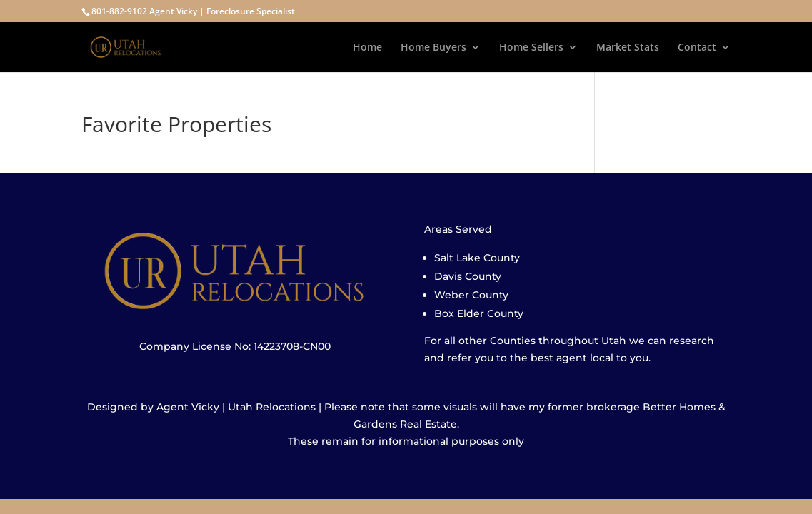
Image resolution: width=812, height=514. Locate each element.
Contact (697, 48)
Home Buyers (433, 48)
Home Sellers (531, 48)
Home (367, 48)
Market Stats (628, 48)
